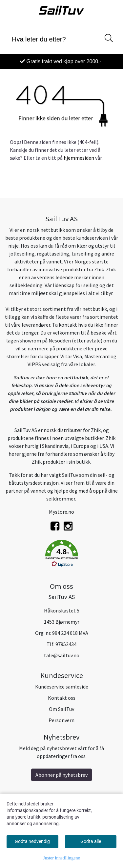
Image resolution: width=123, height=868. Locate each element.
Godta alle (91, 841)
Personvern (61, 720)
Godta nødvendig (32, 841)
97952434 (66, 644)
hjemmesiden (79, 158)
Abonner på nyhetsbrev (61, 775)
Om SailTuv (61, 709)
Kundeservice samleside (62, 687)
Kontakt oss (62, 698)
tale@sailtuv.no (62, 655)
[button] (61, 555)
